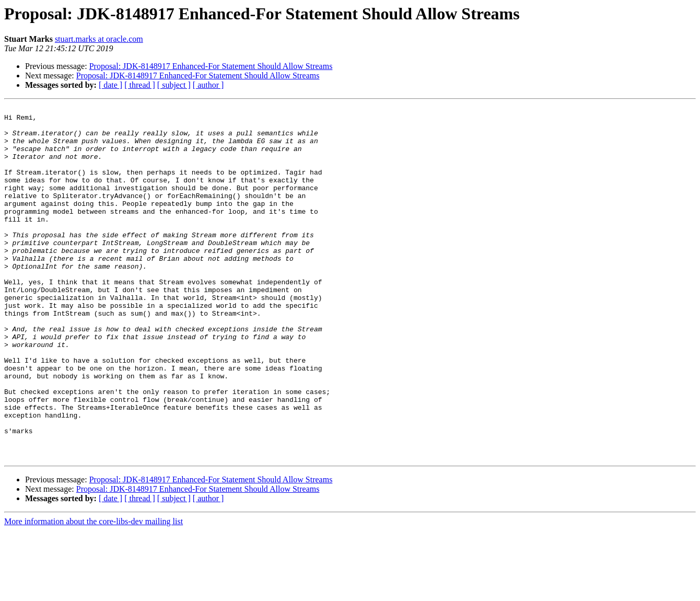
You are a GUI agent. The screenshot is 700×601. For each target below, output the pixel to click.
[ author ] (208, 85)
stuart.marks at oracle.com (99, 39)
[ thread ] (140, 85)
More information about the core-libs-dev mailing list (94, 592)
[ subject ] (174, 85)
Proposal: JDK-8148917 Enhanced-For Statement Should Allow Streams (211, 66)
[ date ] (110, 85)
